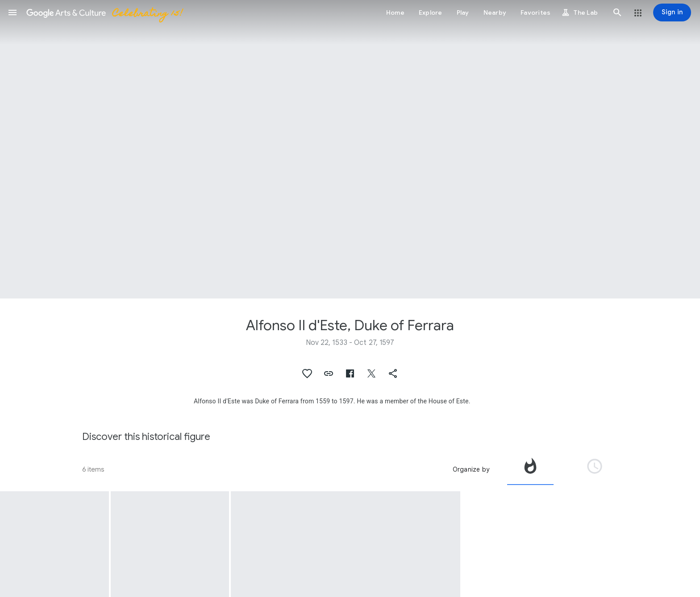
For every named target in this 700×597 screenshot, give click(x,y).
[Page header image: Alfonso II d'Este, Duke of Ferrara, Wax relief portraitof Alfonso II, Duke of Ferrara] (350, 149)
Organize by (471, 469)
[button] (12, 12)
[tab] (530, 469)
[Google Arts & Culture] (104, 12)
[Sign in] (672, 12)
